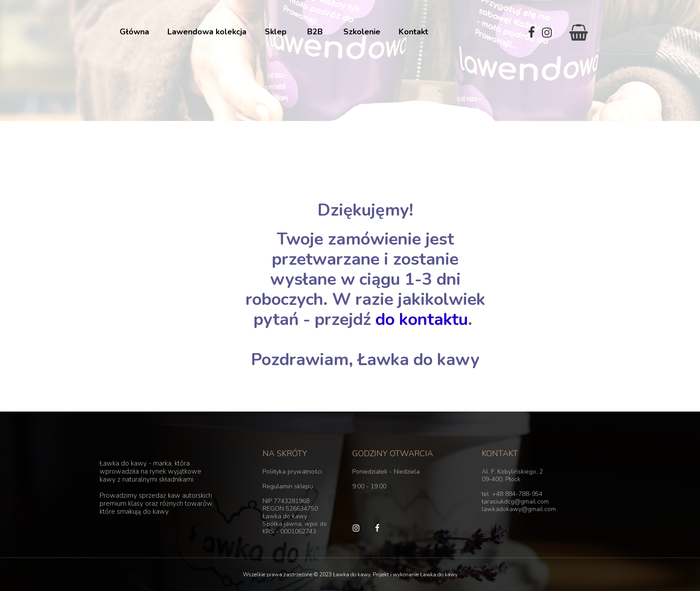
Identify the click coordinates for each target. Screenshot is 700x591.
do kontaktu (419, 319)
